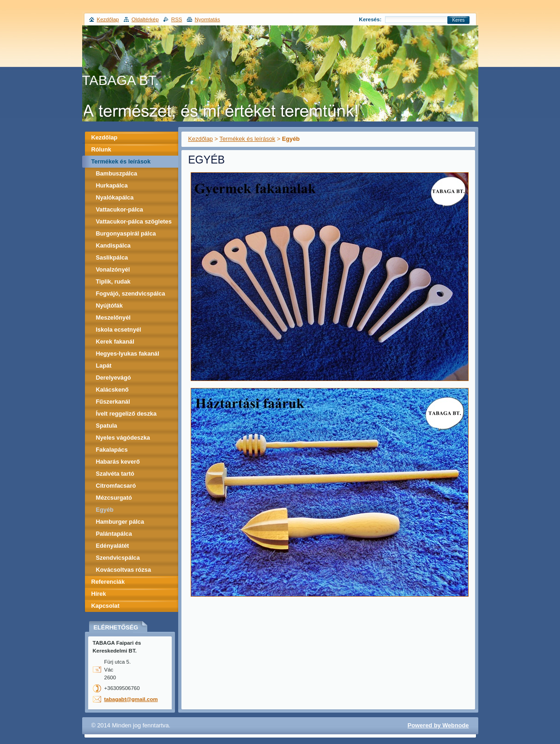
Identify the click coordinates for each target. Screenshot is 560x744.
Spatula (107, 426)
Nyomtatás (208, 19)
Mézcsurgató (114, 498)
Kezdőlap (201, 139)
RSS (177, 19)
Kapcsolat (105, 606)
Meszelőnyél (113, 318)
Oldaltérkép (145, 19)
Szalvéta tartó (115, 474)
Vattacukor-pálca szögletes (134, 221)
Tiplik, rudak (113, 281)
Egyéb (105, 510)
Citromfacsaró (116, 486)
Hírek (99, 594)
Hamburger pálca (120, 522)
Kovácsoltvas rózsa (124, 570)
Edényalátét (113, 546)
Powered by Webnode (438, 725)
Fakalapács (112, 450)
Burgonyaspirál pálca (126, 233)
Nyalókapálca (115, 197)
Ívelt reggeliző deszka (126, 414)
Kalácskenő (112, 390)
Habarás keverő (118, 462)
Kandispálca (113, 245)
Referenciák (108, 582)
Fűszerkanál (113, 402)
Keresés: (370, 19)
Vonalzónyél (113, 269)
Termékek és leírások (247, 139)
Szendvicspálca (118, 558)
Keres (458, 20)
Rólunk (101, 149)
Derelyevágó (114, 378)
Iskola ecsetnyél (119, 330)
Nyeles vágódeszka (123, 438)
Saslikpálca (112, 257)
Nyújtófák (109, 305)
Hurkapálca (112, 185)
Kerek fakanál (115, 342)
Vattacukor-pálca (120, 209)
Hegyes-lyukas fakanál (128, 354)
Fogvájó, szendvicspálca (131, 293)
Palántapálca (114, 534)
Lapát (104, 366)
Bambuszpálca (117, 173)
